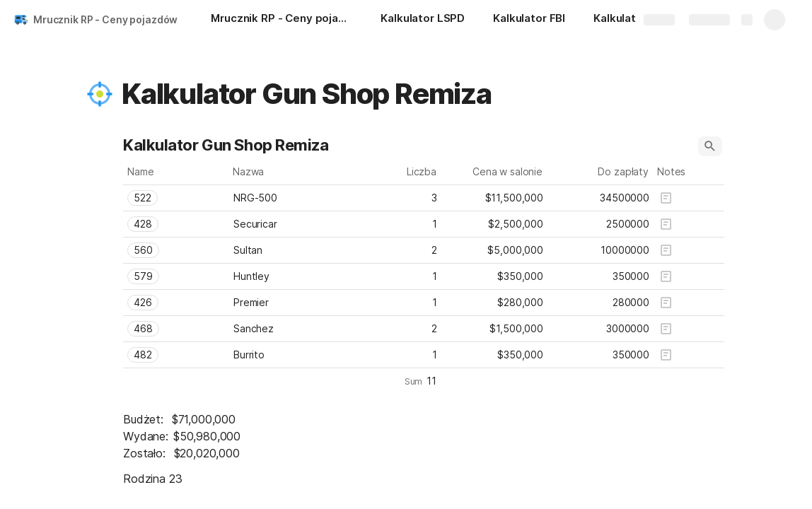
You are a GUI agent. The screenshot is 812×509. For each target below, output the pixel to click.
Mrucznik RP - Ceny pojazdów (105, 19)
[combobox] (176, 198)
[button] (100, 94)
